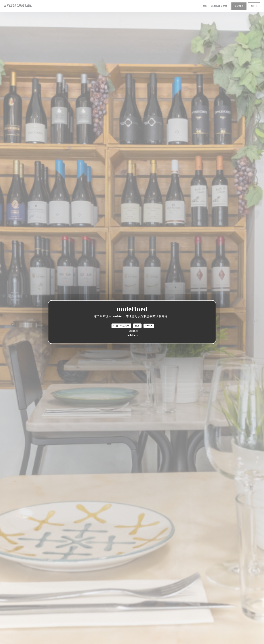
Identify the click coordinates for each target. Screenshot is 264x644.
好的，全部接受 (121, 326)
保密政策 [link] (133, 331)
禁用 (137, 326)
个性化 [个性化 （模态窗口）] (149, 326)
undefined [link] (133, 335)
